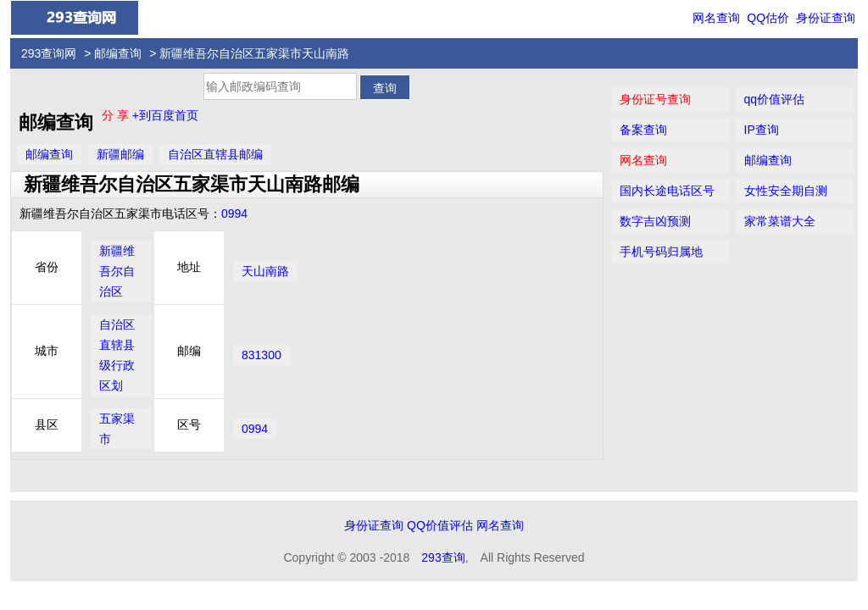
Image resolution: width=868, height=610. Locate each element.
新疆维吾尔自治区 (117, 271)
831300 (262, 355)
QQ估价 (768, 18)
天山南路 (265, 271)
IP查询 (762, 130)
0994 (234, 213)
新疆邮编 (120, 154)
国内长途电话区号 (667, 191)
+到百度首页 (165, 115)
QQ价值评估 (440, 525)
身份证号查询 (655, 99)
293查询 (443, 557)
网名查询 (716, 18)
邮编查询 (118, 53)
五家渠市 (117, 429)
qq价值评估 (775, 99)
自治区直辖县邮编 (215, 154)
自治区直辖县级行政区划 (117, 355)
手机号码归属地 (661, 252)
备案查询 (643, 130)
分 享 (117, 115)
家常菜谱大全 (780, 221)
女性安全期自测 (786, 191)
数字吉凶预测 (655, 221)
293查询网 (49, 53)
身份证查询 (826, 18)
